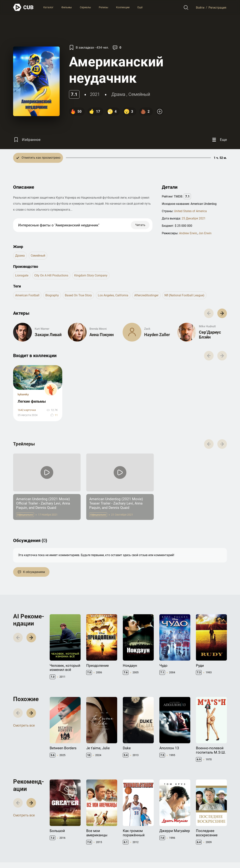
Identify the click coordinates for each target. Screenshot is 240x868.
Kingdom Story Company (91, 275)
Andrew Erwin (188, 233)
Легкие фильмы (32, 401)
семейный (139, 94)
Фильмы (67, 7)
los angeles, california (113, 295)
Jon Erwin (205, 233)
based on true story (78, 295)
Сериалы (85, 7)
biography (52, 295)
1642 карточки (27, 410)
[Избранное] (27, 140)
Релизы (103, 7)
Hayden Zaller (157, 335)
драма (118, 94)
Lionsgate (22, 275)
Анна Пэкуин (102, 335)
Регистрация (217, 7)
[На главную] (23, 7)
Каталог (48, 7)
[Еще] (219, 140)
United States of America (190, 211)
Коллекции (123, 7)
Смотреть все (24, 725)
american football (27, 295)
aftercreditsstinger (146, 295)
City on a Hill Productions (51, 275)
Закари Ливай (48, 335)
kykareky (23, 394)
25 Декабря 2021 (194, 218)
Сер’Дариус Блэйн (210, 335)
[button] (222, 313)
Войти (200, 7)
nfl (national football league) (184, 295)
